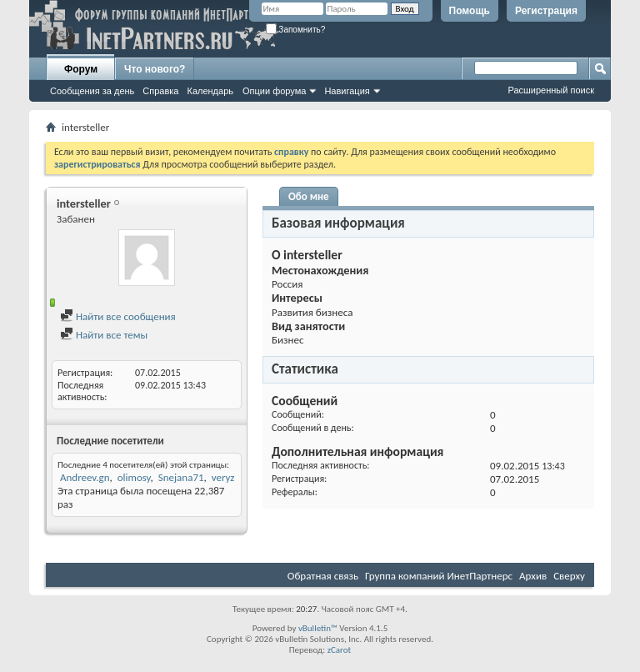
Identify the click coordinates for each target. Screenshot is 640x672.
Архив (533, 576)
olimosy (134, 477)
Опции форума (274, 91)
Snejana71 (181, 477)
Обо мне (309, 196)
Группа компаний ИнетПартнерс (439, 576)
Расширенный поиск (551, 90)
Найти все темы (104, 335)
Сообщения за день (92, 91)
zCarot (340, 650)
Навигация (347, 91)
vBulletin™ (318, 628)
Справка (160, 91)
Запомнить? (296, 30)
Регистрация (546, 11)
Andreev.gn (85, 477)
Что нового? (155, 69)
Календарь (210, 91)
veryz (223, 477)
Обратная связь (323, 576)
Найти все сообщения (118, 316)
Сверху (569, 576)
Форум (81, 69)
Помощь (470, 11)
